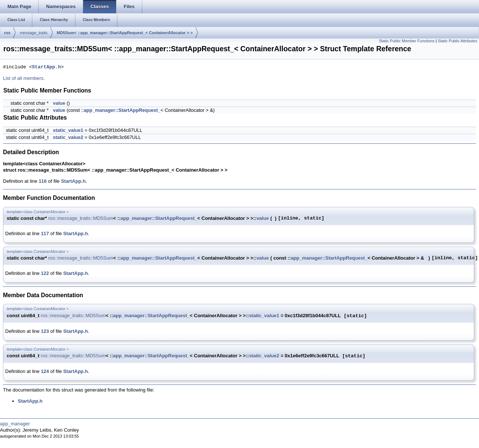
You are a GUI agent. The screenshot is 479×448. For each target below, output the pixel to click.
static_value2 (68, 137)
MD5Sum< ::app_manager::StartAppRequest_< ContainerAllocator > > (125, 33)
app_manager (15, 424)
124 (45, 371)
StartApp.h (46, 67)
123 (45, 331)
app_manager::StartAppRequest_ (122, 110)
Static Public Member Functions (407, 41)
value (59, 103)
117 (45, 233)
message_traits (34, 33)
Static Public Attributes (457, 41)
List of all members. (24, 78)
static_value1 (68, 130)
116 (43, 181)
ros (7, 33)
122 (45, 273)
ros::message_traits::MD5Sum (81, 218)
